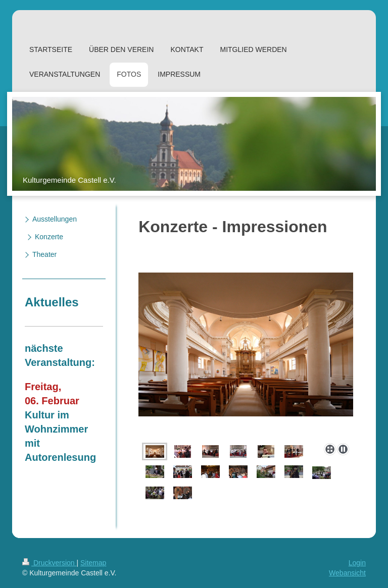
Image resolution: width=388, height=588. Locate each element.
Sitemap (93, 563)
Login (357, 563)
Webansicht (347, 573)
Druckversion (49, 563)
